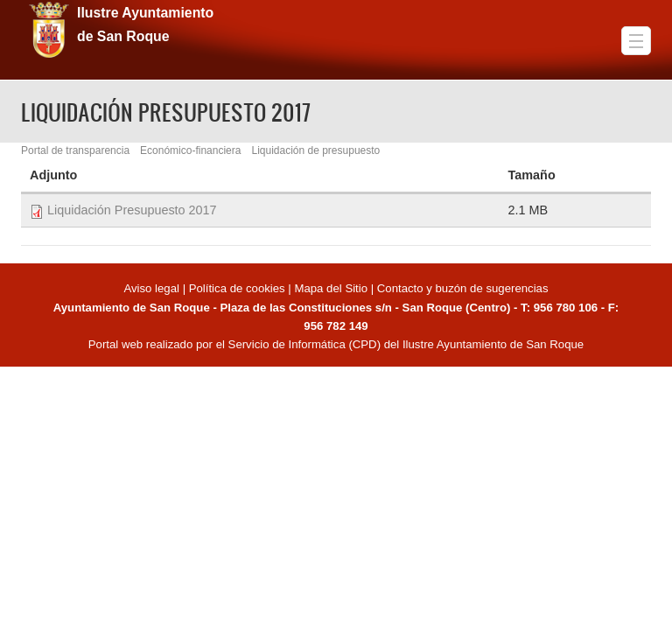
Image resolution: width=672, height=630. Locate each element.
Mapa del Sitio (331, 288)
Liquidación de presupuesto (315, 150)
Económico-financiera (190, 150)
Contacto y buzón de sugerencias (463, 288)
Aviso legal (153, 288)
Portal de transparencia (75, 150)
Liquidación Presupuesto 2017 (132, 210)
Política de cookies (237, 288)
